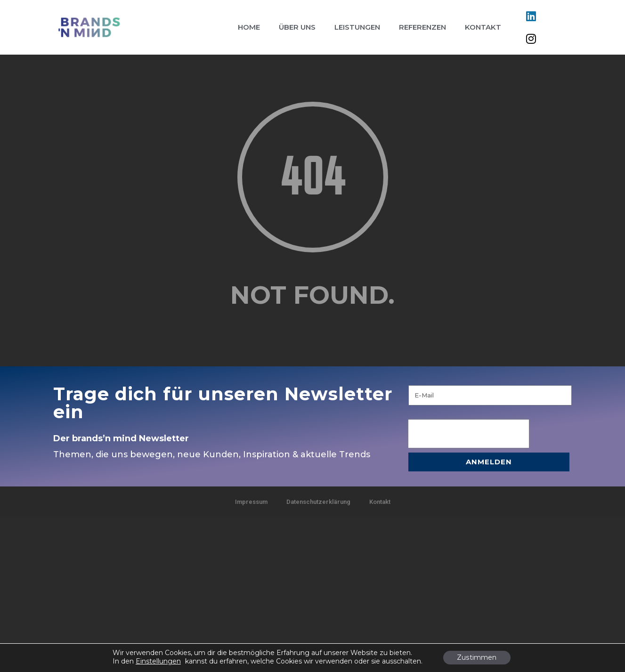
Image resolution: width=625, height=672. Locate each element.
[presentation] (469, 434)
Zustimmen (477, 658)
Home (249, 27)
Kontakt (483, 27)
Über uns (297, 27)
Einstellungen (158, 661)
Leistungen (357, 27)
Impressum (251, 502)
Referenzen (422, 27)
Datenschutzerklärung (318, 502)
